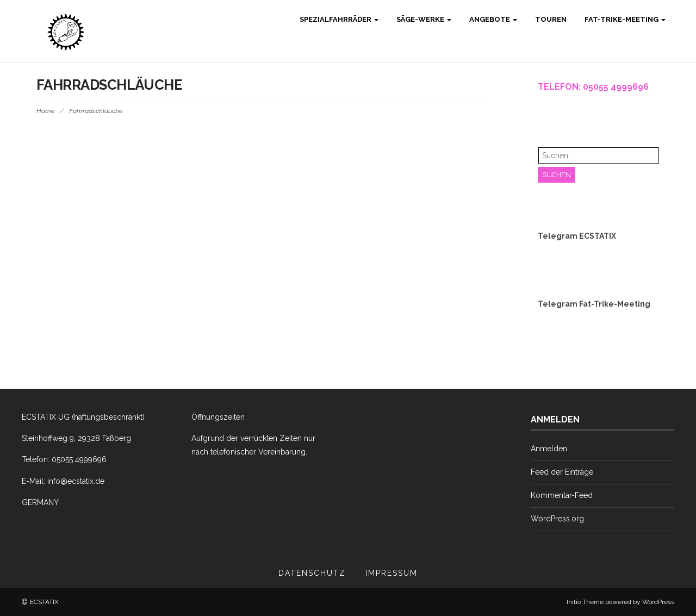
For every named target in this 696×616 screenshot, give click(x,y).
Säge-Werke (423, 19)
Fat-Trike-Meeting (624, 19)
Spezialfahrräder (338, 19)
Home (45, 111)
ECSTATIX (44, 602)
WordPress (658, 602)
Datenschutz (312, 573)
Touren (550, 19)
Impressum (391, 573)
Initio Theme (585, 602)
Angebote (492, 19)
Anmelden (549, 449)
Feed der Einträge (562, 472)
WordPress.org (557, 519)
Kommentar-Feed (562, 495)
